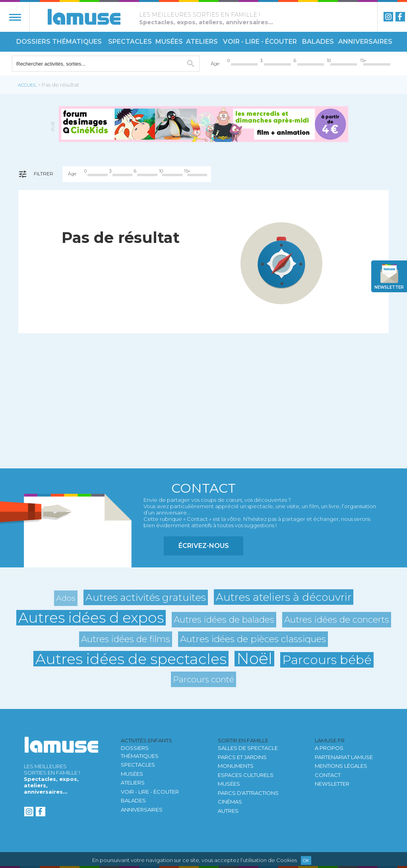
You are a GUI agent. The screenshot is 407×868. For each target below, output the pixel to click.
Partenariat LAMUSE (344, 757)
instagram (388, 17)
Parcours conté (203, 679)
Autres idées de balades (224, 619)
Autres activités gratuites (146, 597)
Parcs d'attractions (248, 793)
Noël (254, 659)
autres (228, 811)
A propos (329, 748)
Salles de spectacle (248, 748)
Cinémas (230, 802)
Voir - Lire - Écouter (260, 42)
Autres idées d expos (91, 618)
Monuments (236, 766)
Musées (169, 42)
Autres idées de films (126, 639)
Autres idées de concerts (337, 619)
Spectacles (130, 42)
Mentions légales (341, 766)
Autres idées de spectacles (131, 659)
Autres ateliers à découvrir (284, 597)
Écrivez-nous (204, 546)
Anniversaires (365, 42)
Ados (66, 598)
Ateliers (202, 42)
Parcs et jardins (242, 757)
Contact (328, 775)
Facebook (400, 17)
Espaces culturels (246, 775)
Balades (318, 42)
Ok (306, 860)
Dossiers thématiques (59, 42)
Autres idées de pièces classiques (253, 639)
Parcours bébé (327, 660)
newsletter (389, 287)
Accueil (27, 85)
